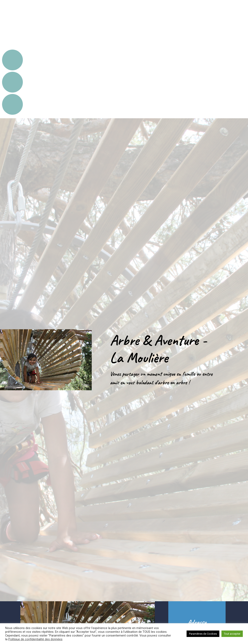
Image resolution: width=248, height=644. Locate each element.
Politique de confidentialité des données (35, 639)
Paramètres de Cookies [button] (203, 634)
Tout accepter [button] (232, 634)
